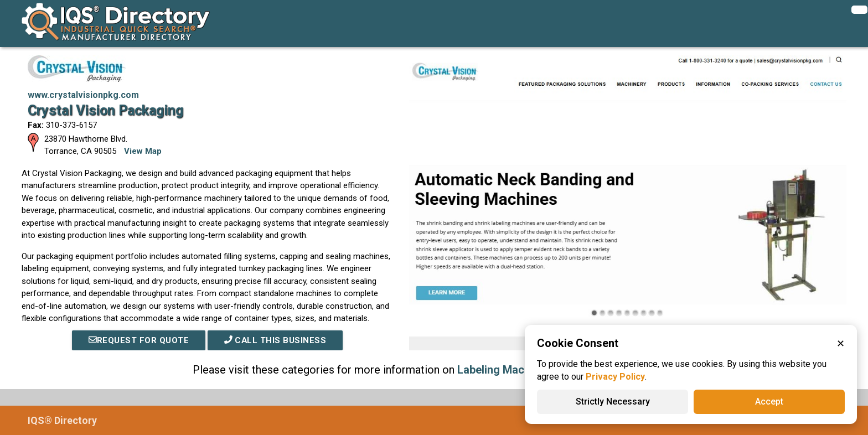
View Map (143, 151)
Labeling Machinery (506, 370)
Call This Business (275, 340)
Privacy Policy (615, 377)
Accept (769, 402)
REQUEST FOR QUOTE (138, 340)
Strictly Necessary (613, 402)
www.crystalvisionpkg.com (83, 95)
